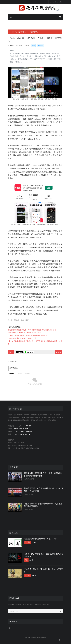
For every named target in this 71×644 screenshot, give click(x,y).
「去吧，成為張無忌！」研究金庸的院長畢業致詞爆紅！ (28, 336)
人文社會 (28, 542)
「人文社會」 (20, 32)
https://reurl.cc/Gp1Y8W (22, 434)
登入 (13, 368)
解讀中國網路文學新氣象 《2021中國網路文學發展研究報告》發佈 (32, 330)
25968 (31, 560)
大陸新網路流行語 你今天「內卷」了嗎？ (23, 338)
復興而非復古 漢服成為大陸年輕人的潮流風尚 (25, 333)
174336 (34, 542)
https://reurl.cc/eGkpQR (24, 431)
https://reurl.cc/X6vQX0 (24, 426)
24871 (34, 575)
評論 (26, 560)
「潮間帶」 (34, 32)
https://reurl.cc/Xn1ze (21, 429)
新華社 (12, 46)
